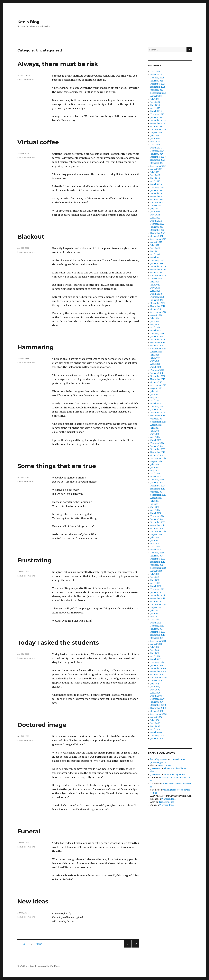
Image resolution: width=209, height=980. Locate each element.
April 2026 (155, 72)
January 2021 (157, 264)
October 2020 (157, 273)
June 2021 (155, 248)
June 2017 (155, 394)
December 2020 (158, 267)
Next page (136, 947)
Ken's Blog (29, 22)
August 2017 (156, 388)
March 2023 (156, 184)
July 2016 (155, 428)
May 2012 (155, 580)
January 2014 (157, 519)
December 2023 (158, 157)
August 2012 (156, 571)
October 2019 (156, 309)
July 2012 (155, 574)
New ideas (33, 901)
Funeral (29, 831)
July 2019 (155, 318)
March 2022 (156, 221)
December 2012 (158, 559)
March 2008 (156, 732)
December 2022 (158, 193)
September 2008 (158, 714)
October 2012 (157, 565)
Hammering (36, 347)
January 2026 (157, 81)
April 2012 (155, 583)
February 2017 (157, 407)
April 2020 (155, 291)
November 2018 (158, 343)
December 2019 (158, 303)
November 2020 (158, 270)
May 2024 (155, 142)
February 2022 (157, 224)
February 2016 (157, 443)
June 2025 (155, 102)
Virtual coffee (38, 142)
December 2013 (158, 522)
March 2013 (156, 550)
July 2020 (155, 282)
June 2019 (155, 321)
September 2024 (158, 130)
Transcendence (169, 799)
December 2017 (158, 376)
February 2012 (157, 589)
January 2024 (157, 154)
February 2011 (157, 626)
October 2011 (156, 601)
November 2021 (158, 233)
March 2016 (156, 440)
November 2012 (158, 562)
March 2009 (156, 696)
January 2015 (156, 483)
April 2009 (155, 693)
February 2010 (157, 662)
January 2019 (156, 337)
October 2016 (156, 419)
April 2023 (155, 181)
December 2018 (158, 340)
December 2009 (158, 668)
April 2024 (155, 145)
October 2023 (157, 163)
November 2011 (158, 598)
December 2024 (158, 120)
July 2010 (155, 647)
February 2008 (157, 735)
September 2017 (158, 385)
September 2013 (158, 531)
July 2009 (155, 684)
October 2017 (156, 382)
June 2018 (155, 358)
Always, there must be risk (58, 64)
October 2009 (157, 675)
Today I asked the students (58, 643)
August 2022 (156, 206)
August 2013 (156, 535)
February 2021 (157, 260)
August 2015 (156, 461)
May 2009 (155, 690)
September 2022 (158, 203)
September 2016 (158, 422)
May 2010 (155, 653)
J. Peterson (155, 769)
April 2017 (155, 401)
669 (40, 944)
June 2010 (155, 650)
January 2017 (156, 410)
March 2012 (156, 586)
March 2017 (156, 404)
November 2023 (158, 160)
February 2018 (157, 370)
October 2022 (157, 200)
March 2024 (156, 148)
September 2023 (158, 166)
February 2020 (157, 297)
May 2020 (155, 288)
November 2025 (158, 87)
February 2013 (157, 553)
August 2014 (156, 498)
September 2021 (158, 239)
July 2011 (154, 611)
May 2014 (155, 507)
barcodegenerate (159, 759)
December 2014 (158, 486)
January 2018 (157, 373)
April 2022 (155, 218)
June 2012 (155, 577)
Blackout (31, 237)
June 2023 (155, 175)
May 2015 (155, 471)
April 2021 (155, 254)
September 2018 (158, 349)
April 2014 (155, 510)
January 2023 (157, 190)
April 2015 (155, 474)
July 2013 (155, 538)
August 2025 (156, 96)
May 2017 (155, 397)
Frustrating (35, 560)
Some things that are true (57, 466)
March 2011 (156, 623)
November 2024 (158, 123)
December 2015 (158, 449)
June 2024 (155, 139)
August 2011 (156, 608)
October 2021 (157, 236)
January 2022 (157, 227)
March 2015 (156, 477)
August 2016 (156, 425)
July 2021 (155, 245)
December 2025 (158, 84)
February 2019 (157, 334)
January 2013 (157, 556)
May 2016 (155, 434)
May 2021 (155, 251)
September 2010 (158, 641)
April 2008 (155, 729)
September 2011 (158, 605)
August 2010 (156, 644)
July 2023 (155, 172)
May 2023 (155, 178)
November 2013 (158, 525)
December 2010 (158, 632)
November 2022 (158, 197)
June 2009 (155, 687)
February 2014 (157, 516)
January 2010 (157, 665)
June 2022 (155, 212)
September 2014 (158, 495)
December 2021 (158, 230)
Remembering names (174, 775)
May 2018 (155, 361)
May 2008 (155, 726)
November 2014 (158, 489)
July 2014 (155, 501)
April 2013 (155, 547)
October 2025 (157, 90)
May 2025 (155, 105)
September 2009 (158, 678)
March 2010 (156, 659)
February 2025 (157, 114)
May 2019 (155, 324)
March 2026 (156, 75)
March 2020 (156, 294)
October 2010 (157, 638)
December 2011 (158, 595)
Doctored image (42, 725)
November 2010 (158, 635)
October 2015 (156, 455)
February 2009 (157, 699)
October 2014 (157, 492)
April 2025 (155, 108)
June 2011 (155, 614)
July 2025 (155, 99)
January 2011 (156, 629)
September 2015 (158, 458)
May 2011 (155, 617)
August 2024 (156, 133)
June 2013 (155, 541)
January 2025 (157, 117)
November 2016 (158, 416)
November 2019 (158, 306)
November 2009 (158, 672)
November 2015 (158, 452)
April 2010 (155, 656)
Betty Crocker (164, 765)
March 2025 (156, 111)
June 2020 (155, 285)
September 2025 (158, 93)
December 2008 (158, 705)
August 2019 (156, 315)
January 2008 (157, 739)
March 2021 (156, 257)
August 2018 (156, 352)
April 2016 (155, 437)
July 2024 (155, 136)
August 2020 (156, 279)
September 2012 (158, 568)
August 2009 (156, 681)
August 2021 (156, 242)
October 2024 (157, 127)
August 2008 (156, 717)
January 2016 (156, 446)
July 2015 (155, 464)
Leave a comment (26, 79)
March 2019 (156, 331)
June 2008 (155, 723)
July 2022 (155, 209)
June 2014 (155, 504)
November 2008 (158, 708)
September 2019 (158, 312)
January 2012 (157, 592)
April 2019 (155, 327)
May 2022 (155, 215)
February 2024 (157, 151)
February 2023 (157, 187)
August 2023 (156, 169)
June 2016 (155, 431)
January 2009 (157, 702)
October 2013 (157, 528)
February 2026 (157, 78)
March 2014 (156, 513)
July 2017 (154, 391)
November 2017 (158, 379)
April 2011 (155, 620)
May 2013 (155, 544)
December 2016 (158, 413)
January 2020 (157, 300)
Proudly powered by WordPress (45, 966)
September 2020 (158, 276)
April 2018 (155, 364)
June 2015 (155, 468)
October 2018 (157, 346)
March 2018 (156, 367)
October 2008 (157, 711)
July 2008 (155, 720)
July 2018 (155, 355)
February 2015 (157, 480)
